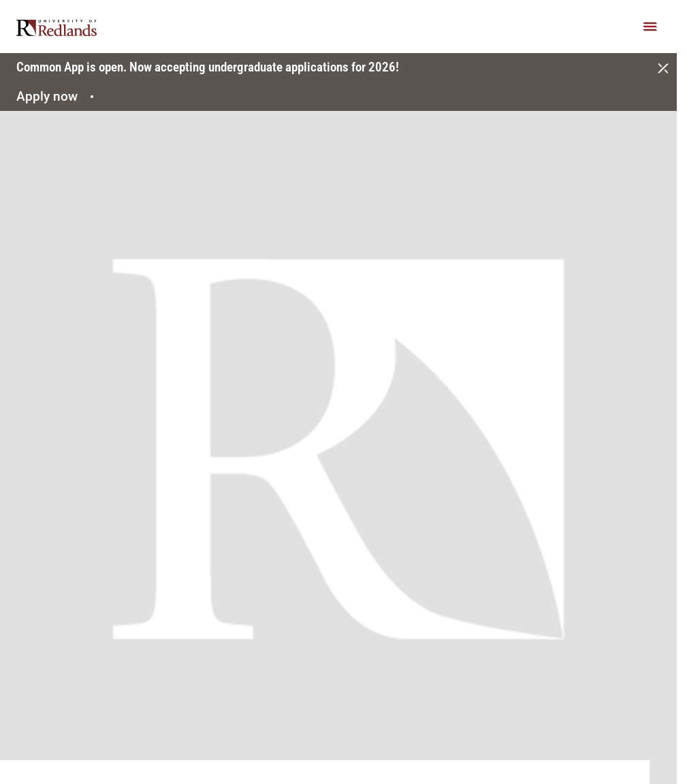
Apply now (57, 96)
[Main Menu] (650, 27)
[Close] (663, 68)
